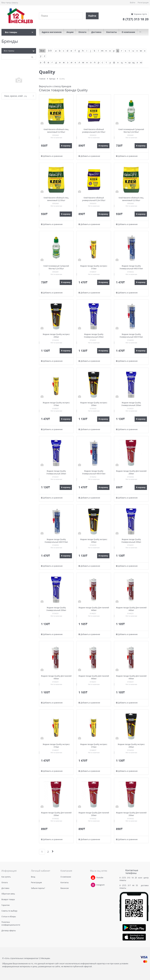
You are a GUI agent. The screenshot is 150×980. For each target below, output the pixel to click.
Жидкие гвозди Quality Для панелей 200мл (131, 472)
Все (42, 51)
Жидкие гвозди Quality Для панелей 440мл (94, 609)
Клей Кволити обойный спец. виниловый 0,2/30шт (56, 131)
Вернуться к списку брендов (55, 86)
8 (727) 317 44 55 (129, 885)
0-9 (50, 51)
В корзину (66, 146)
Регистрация (143, 3)
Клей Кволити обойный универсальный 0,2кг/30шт (94, 131)
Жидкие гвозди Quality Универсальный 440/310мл (131, 267)
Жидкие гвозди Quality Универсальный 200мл (94, 336)
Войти (133, 3)
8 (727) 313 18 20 (128, 878)
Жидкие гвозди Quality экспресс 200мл (56, 336)
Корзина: (140, 14)
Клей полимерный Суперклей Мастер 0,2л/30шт (131, 131)
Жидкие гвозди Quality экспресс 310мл (94, 267)
